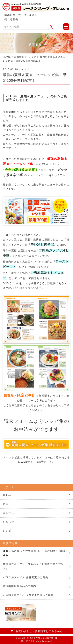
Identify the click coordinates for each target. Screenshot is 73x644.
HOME (7, 57)
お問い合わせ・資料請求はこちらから (39, 631)
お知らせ (8, 522)
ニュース (8, 513)
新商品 (7, 495)
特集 (6, 504)
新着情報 (19, 57)
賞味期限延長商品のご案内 (19, 586)
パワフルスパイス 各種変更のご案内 (26, 577)
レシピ (33, 57)
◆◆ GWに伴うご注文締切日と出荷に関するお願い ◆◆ (35, 553)
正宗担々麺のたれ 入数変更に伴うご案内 (28, 595)
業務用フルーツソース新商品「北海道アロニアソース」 (35, 566)
